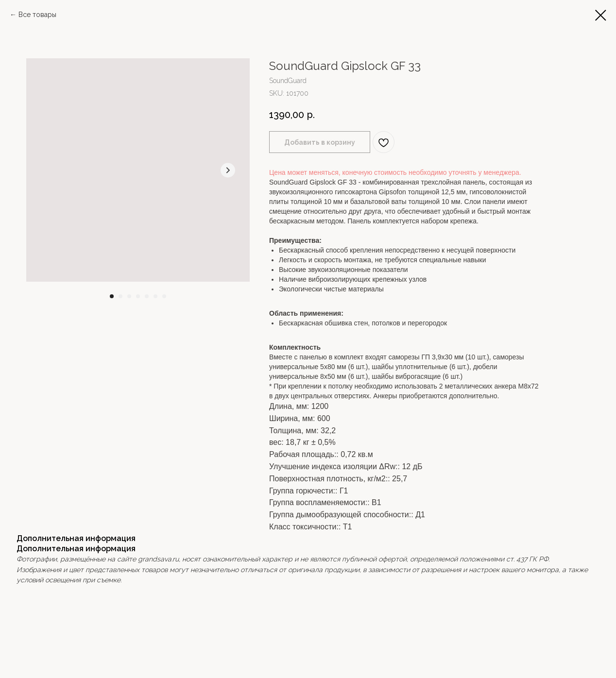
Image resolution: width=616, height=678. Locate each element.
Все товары (37, 15)
